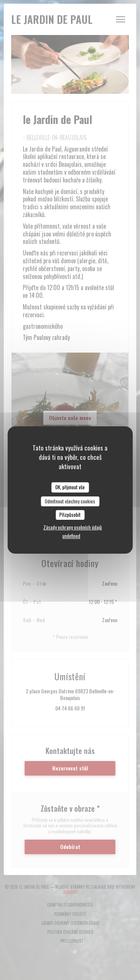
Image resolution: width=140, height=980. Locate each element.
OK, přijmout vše (70, 487)
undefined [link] (71, 536)
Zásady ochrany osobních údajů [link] (73, 527)
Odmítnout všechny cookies (70, 501)
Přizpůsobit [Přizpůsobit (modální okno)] (70, 515)
